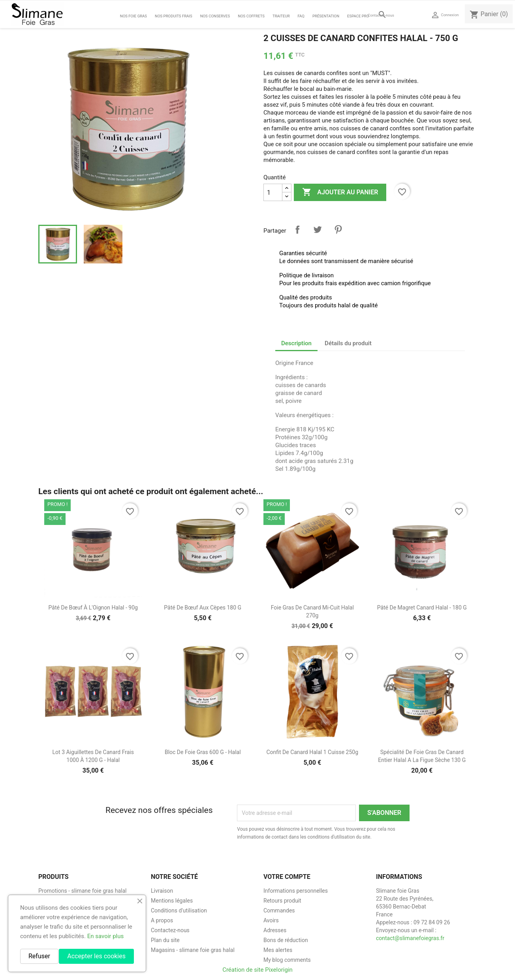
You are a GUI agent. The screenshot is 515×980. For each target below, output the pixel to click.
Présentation (326, 16)
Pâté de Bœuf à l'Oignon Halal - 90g (93, 608)
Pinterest (338, 229)
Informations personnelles (296, 891)
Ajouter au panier (340, 192)
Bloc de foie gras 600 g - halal (203, 752)
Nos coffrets (251, 16)
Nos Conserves (215, 16)
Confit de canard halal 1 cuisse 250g (312, 752)
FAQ (301, 16)
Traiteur (281, 16)
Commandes (279, 910)
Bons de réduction (286, 940)
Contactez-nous (381, 15)
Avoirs (271, 920)
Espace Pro (358, 16)
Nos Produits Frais (174, 16)
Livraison (162, 891)
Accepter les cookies (96, 956)
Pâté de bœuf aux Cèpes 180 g (203, 608)
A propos (162, 920)
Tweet (318, 229)
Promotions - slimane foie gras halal (83, 891)
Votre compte (287, 877)
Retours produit (282, 901)
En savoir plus (106, 936)
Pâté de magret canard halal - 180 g (422, 608)
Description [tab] (296, 343)
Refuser (39, 956)
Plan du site (165, 940)
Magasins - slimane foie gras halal (193, 950)
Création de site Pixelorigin (257, 970)
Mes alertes (278, 950)
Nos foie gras (133, 16)
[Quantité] (273, 192)
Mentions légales (172, 901)
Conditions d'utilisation (179, 910)
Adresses (275, 930)
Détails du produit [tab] (348, 343)
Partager (297, 229)
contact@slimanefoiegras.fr (410, 938)
